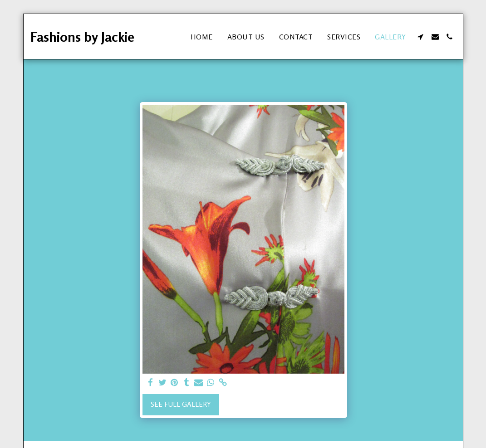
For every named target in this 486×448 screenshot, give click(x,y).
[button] (421, 37)
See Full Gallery (181, 404)
